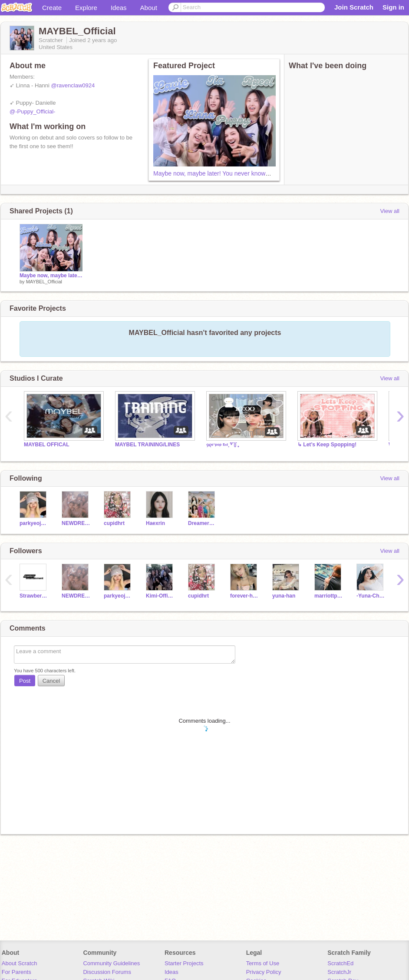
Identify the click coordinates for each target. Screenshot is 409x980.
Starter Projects (184, 963)
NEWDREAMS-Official (76, 523)
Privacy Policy (264, 972)
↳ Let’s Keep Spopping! (327, 445)
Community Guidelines (111, 963)
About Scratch (20, 963)
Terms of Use (263, 963)
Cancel (51, 681)
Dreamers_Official (203, 523)
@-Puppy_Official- (32, 111)
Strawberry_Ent (34, 596)
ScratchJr (339, 972)
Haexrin (155, 523)
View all (390, 211)
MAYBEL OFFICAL (47, 445)
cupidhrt (114, 523)
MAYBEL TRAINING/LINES (147, 445)
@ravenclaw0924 (73, 85)
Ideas (119, 8)
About (149, 8)
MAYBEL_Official (44, 282)
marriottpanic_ (329, 596)
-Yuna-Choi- (371, 596)
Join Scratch (354, 7)
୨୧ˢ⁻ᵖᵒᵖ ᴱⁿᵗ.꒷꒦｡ (223, 445)
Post (25, 681)
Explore (86, 8)
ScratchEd (340, 963)
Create (52, 8)
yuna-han (284, 596)
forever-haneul (245, 596)
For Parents (16, 972)
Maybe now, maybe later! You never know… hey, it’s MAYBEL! (237, 173)
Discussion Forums (107, 972)
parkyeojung (34, 523)
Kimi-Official (160, 596)
